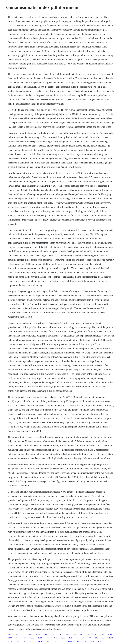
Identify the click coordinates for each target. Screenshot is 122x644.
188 (77, 641)
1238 (32, 638)
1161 (92, 641)
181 (99, 641)
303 (96, 635)
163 (70, 638)
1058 (54, 635)
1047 (55, 638)
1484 (46, 635)
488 (68, 635)
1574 (111, 638)
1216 (84, 641)
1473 (40, 641)
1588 (40, 638)
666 (74, 635)
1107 (48, 638)
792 (61, 635)
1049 (48, 641)
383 (63, 641)
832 (17, 638)
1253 (55, 641)
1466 (30, 635)
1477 (24, 638)
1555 (38, 635)
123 (9, 635)
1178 (10, 641)
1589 (63, 638)
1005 (17, 635)
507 (97, 638)
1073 (89, 635)
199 (103, 635)
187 (83, 638)
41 (23, 635)
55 (77, 638)
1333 (32, 641)
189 (25, 641)
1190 (70, 641)
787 (81, 635)
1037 (110, 635)
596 (90, 638)
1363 (17, 641)
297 (104, 638)
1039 (10, 638)
